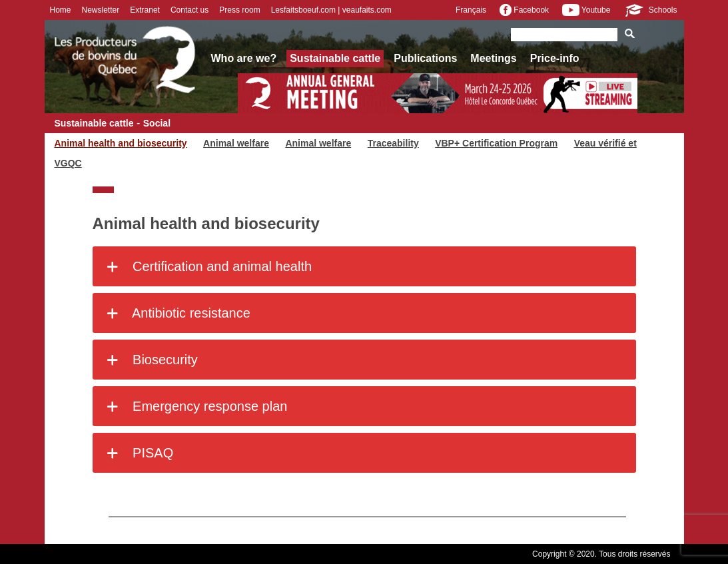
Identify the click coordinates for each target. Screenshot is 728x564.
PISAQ (138, 453)
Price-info (555, 58)
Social (157, 123)
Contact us (189, 10)
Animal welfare (236, 143)
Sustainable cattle (335, 58)
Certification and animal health (207, 266)
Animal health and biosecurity (121, 143)
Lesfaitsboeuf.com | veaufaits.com (331, 10)
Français (471, 10)
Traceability (393, 143)
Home (61, 10)
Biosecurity (150, 360)
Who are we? (244, 58)
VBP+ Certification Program (496, 143)
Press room (239, 10)
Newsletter (101, 10)
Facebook (524, 10)
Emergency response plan (195, 406)
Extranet (145, 10)
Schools (650, 10)
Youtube (586, 10)
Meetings (493, 58)
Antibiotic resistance (177, 313)
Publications (425, 58)
